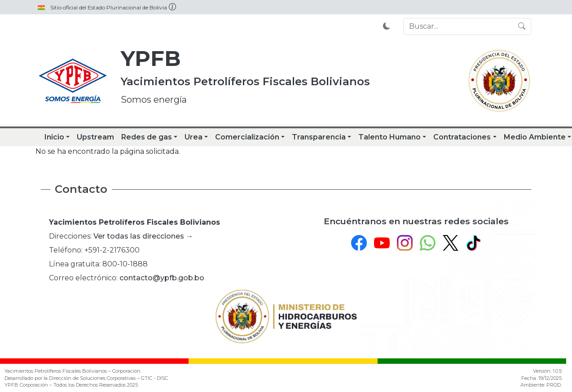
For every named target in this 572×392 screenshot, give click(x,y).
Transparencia (319, 137)
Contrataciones (462, 137)
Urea (194, 137)
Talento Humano (389, 137)
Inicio (54, 137)
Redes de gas (147, 137)
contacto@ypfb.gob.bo (162, 278)
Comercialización (247, 137)
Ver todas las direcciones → (143, 236)
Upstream (95, 137)
